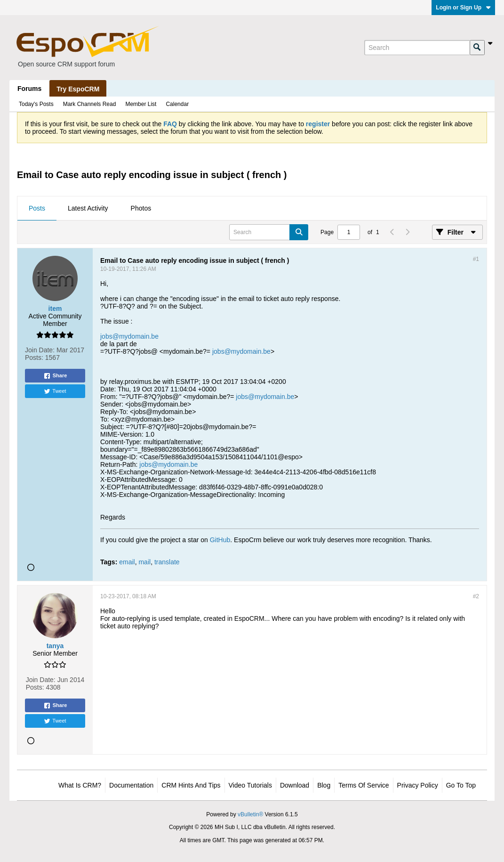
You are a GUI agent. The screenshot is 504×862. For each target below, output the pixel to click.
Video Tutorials (250, 785)
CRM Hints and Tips (191, 785)
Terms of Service (364, 785)
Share (55, 376)
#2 (476, 596)
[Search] (417, 48)
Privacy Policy (418, 785)
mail (144, 562)
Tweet (55, 391)
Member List (141, 104)
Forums (29, 89)
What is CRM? (80, 785)
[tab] (37, 209)
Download (295, 785)
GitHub (220, 540)
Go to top (461, 785)
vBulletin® (250, 814)
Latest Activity (88, 208)
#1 (476, 259)
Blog (324, 785)
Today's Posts (36, 104)
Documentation (131, 785)
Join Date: (40, 350)
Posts (37, 208)
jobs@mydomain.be (129, 336)
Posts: (34, 358)
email (127, 562)
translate (167, 562)
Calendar (177, 104)
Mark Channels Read (90, 104)
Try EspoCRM (78, 89)
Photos (141, 208)
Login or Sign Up (463, 8)
